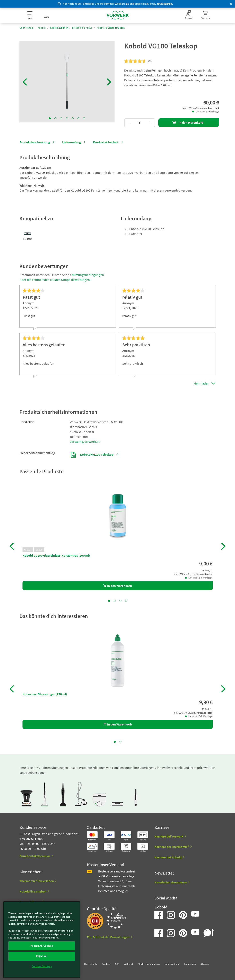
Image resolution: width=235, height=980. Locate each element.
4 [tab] (67, 118)
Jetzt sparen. (165, 4)
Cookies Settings (42, 966)
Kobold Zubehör (59, 28)
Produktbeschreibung (35, 142)
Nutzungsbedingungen (88, 275)
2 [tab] (55, 118)
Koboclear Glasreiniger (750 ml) (45, 694)
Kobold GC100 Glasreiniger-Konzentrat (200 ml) (56, 555)
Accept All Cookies (42, 946)
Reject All (42, 956)
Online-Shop (26, 28)
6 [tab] (78, 118)
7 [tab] (84, 118)
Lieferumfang (71, 142)
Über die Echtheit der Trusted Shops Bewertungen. (55, 280)
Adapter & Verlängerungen (111, 28)
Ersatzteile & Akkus (82, 28)
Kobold (42, 28)
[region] (42, 940)
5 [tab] (73, 118)
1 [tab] (50, 118)
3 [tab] (61, 118)
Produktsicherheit (106, 142)
